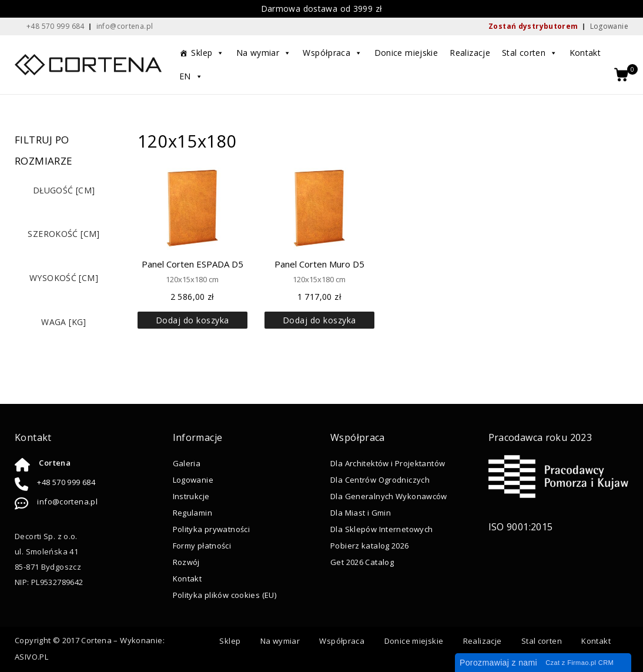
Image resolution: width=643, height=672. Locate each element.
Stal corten (530, 53)
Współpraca (332, 53)
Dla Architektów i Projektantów (388, 463)
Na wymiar (264, 53)
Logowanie (609, 26)
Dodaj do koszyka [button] (192, 320)
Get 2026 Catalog (362, 562)
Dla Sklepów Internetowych (381, 529)
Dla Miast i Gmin (361, 513)
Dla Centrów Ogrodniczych (380, 480)
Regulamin (192, 513)
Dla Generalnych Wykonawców (389, 496)
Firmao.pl (582, 663)
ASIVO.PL (31, 657)
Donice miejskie (406, 53)
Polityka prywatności (212, 529)
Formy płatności (202, 546)
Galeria (187, 463)
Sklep (207, 53)
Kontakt (585, 53)
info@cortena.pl (67, 502)
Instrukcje (191, 496)
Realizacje (470, 53)
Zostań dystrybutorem (533, 26)
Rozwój (186, 562)
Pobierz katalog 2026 (370, 546)
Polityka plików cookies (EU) (225, 595)
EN (191, 76)
